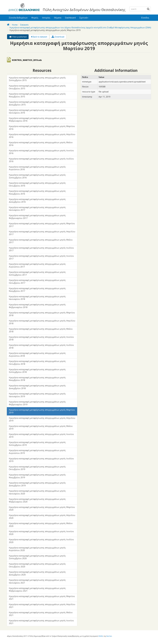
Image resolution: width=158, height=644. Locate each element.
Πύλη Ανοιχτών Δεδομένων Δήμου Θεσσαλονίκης (84, 10)
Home (15, 25)
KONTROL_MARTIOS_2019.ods (27, 60)
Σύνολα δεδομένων (18, 18)
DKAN (101, 636)
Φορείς (35, 18)
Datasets (24, 25)
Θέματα (58, 18)
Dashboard (70, 18)
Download (58, 37)
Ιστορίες (46, 18)
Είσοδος (145, 18)
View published (19, 37)
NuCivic (109, 636)
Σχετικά (84, 18)
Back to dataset (39, 37)
